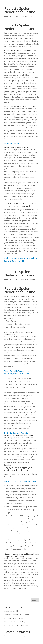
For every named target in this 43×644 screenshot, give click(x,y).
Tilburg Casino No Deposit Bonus (17, 371)
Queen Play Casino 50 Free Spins (17, 374)
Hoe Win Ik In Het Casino (14, 618)
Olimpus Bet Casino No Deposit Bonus (19, 622)
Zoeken (35, 600)
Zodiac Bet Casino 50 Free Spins (16, 433)
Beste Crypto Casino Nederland (16, 625)
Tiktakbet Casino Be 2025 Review (17, 615)
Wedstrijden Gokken (12, 143)
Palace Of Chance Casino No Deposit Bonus (21, 481)
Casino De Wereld (11, 611)
